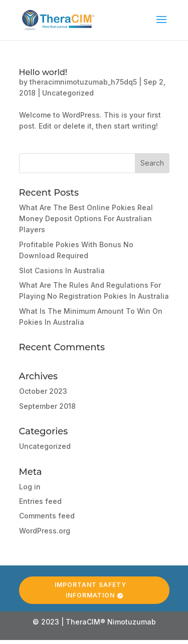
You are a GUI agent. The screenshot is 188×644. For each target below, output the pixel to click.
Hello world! (43, 72)
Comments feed (47, 516)
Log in (30, 487)
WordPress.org (45, 531)
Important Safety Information (90, 587)
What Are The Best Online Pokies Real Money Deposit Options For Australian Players (86, 219)
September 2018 (47, 406)
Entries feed (40, 501)
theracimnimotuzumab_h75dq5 (83, 82)
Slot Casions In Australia (62, 270)
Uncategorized (68, 93)
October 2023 (43, 391)
